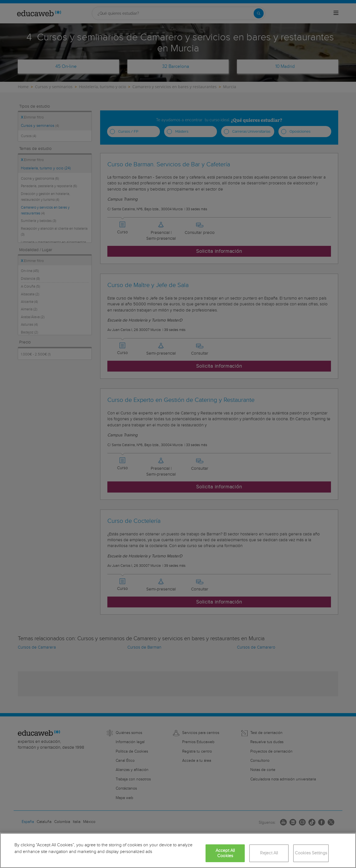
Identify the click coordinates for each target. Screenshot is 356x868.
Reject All (269, 853)
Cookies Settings (311, 853)
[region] (178, 850)
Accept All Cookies (225, 853)
